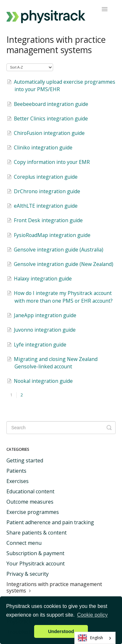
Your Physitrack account (36, 563)
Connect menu (24, 543)
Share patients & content (37, 533)
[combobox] (95, 638)
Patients (16, 471)
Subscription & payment (35, 553)
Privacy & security (28, 574)
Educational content (30, 491)
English (91, 638)
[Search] (61, 428)
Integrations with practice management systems (54, 587)
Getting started (25, 460)
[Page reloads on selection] (30, 67)
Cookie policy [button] (92, 615)
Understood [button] (61, 631)
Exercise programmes (33, 512)
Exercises (18, 481)
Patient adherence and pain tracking (50, 522)
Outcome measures (30, 502)
